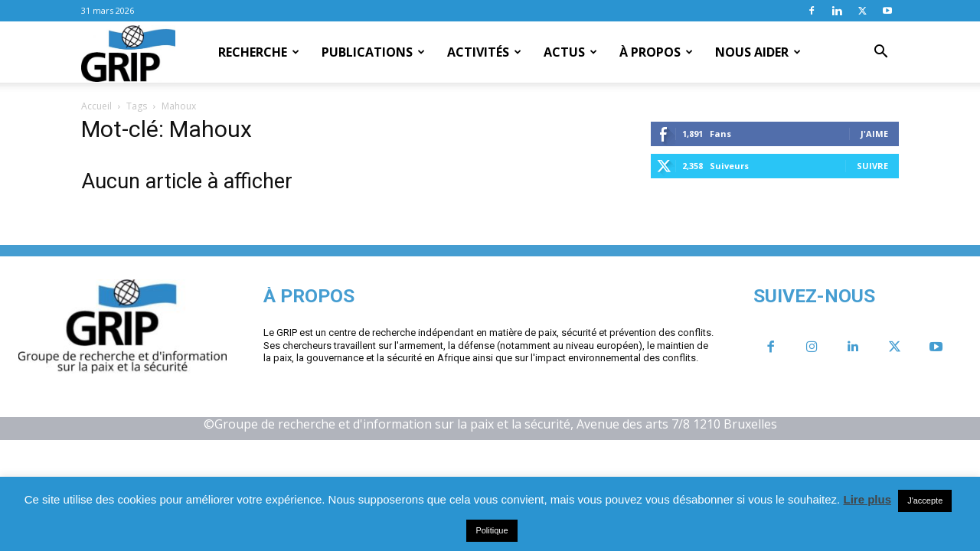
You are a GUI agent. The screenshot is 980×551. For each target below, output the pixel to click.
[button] (880, 53)
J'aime (874, 134)
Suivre (872, 166)
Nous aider (758, 52)
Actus (570, 52)
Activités (484, 52)
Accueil (96, 106)
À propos (656, 52)
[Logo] (128, 53)
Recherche (259, 52)
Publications (373, 52)
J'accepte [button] (925, 500)
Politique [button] (492, 530)
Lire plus (867, 499)
